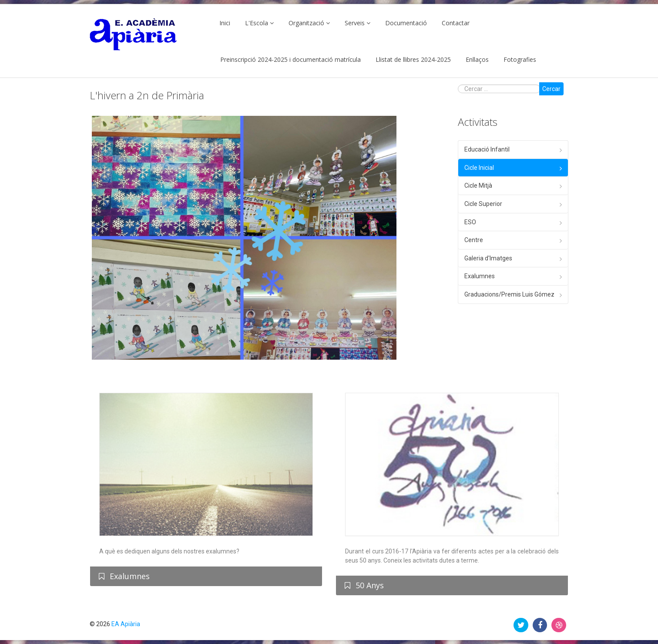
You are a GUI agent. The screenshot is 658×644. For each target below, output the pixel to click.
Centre (474, 240)
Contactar (456, 23)
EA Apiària (126, 624)
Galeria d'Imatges (488, 258)
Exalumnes (480, 276)
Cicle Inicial (479, 168)
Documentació (406, 23)
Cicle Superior (483, 204)
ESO (470, 222)
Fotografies (520, 59)
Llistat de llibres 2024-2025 (413, 59)
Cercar (551, 89)
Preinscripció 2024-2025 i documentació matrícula (290, 59)
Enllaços (477, 59)
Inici (225, 23)
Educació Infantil (487, 149)
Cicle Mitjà (478, 185)
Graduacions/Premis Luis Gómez (509, 294)
